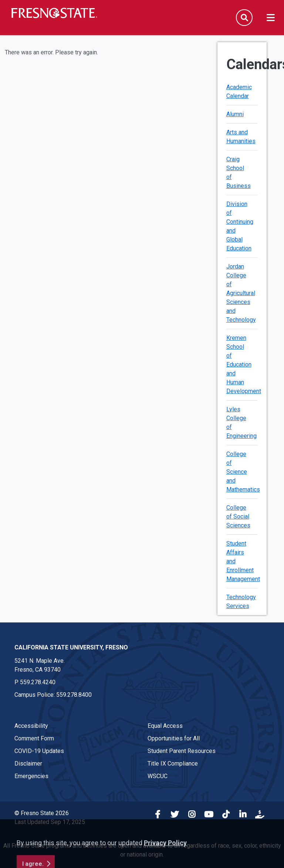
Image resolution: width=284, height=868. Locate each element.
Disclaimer (28, 764)
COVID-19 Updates (39, 751)
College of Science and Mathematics (243, 472)
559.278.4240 (38, 682)
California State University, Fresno (71, 647)
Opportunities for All (174, 738)
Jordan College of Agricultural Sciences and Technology (241, 293)
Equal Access (165, 726)
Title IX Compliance (173, 764)
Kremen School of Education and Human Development (244, 364)
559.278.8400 (74, 695)
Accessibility (31, 726)
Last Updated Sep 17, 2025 (50, 822)
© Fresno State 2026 (42, 813)
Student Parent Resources (182, 751)
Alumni (235, 114)
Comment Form (34, 738)
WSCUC (158, 776)
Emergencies (31, 776)
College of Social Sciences (238, 516)
